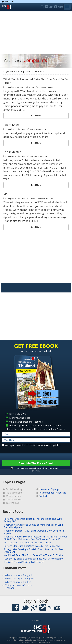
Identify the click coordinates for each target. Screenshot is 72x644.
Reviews (21, 87)
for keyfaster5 (13, 152)
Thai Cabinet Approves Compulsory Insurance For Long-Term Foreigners (34, 526)
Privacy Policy (27, 643)
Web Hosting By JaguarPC (53, 638)
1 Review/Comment (46, 87)
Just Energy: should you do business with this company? (33, 559)
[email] (36, 434)
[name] (36, 440)
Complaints (11, 87)
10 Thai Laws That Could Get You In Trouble (27, 543)
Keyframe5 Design (34, 638)
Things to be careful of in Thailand (18, 587)
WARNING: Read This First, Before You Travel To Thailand (35, 555)
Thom (31, 87)
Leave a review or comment (42, 198)
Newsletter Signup (49, 489)
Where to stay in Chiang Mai (20, 579)
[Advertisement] (36, 33)
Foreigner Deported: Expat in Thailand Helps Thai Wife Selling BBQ (33, 520)
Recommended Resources (52, 493)
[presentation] (24, 453)
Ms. (6, 194)
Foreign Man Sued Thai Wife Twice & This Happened (32, 546)
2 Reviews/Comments (39, 156)
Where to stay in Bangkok (19, 575)
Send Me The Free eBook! (36, 463)
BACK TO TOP (36, 619)
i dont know (11, 125)
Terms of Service (43, 643)
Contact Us (45, 496)
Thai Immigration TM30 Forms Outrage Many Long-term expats (34, 532)
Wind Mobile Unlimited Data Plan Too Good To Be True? (36, 81)
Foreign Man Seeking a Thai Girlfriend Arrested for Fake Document (34, 551)
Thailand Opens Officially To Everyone (24, 562)
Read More (36, 116)
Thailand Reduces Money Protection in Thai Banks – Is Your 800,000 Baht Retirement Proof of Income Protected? (36, 538)
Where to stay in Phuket (18, 582)
